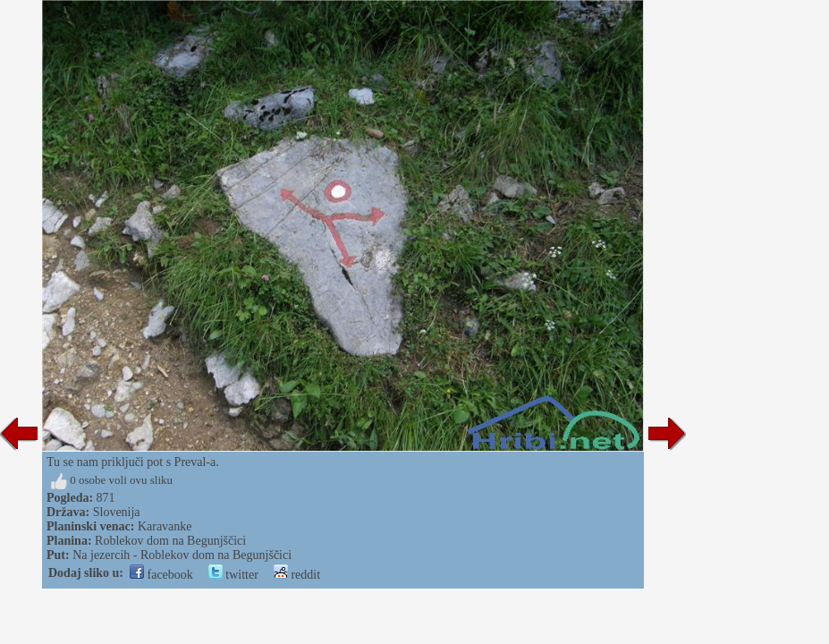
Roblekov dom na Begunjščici (170, 541)
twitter (233, 575)
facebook (161, 575)
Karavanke (165, 526)
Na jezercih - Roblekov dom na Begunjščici (182, 555)
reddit (297, 575)
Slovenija (117, 512)
